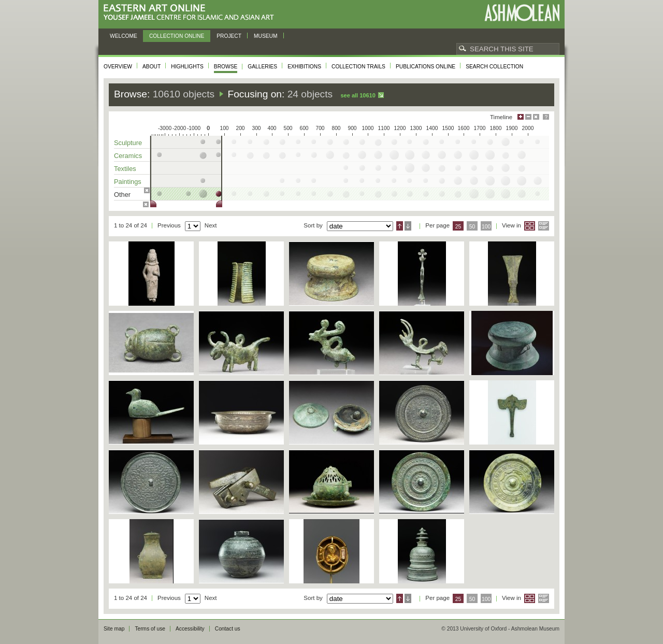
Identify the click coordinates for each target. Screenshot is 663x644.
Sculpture (128, 143)
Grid (530, 226)
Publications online (426, 67)
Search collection (494, 67)
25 (458, 227)
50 (472, 227)
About (152, 67)
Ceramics (128, 156)
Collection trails (358, 67)
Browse (226, 67)
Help (546, 117)
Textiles (125, 169)
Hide (536, 117)
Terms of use (150, 629)
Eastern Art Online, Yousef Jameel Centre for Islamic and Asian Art (191, 13)
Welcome (124, 36)
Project (229, 36)
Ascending (400, 226)
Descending (408, 226)
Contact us (228, 629)
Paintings (128, 182)
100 (486, 227)
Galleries (262, 67)
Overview (118, 67)
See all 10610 (358, 95)
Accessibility (190, 629)
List (544, 226)
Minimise (528, 117)
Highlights (187, 67)
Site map (114, 629)
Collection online (177, 36)
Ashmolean (522, 13)
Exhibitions (304, 67)
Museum (266, 36)
